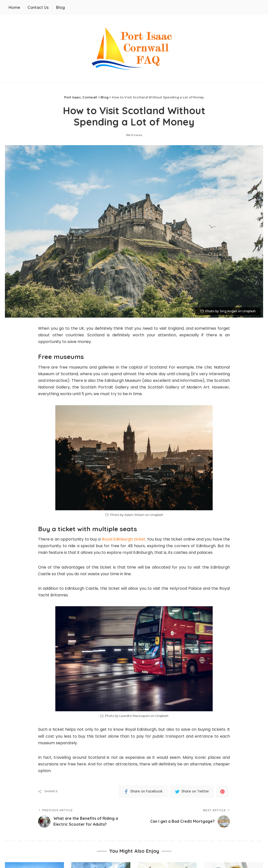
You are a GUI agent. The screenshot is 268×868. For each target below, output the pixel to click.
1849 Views (134, 135)
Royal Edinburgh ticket (124, 539)
